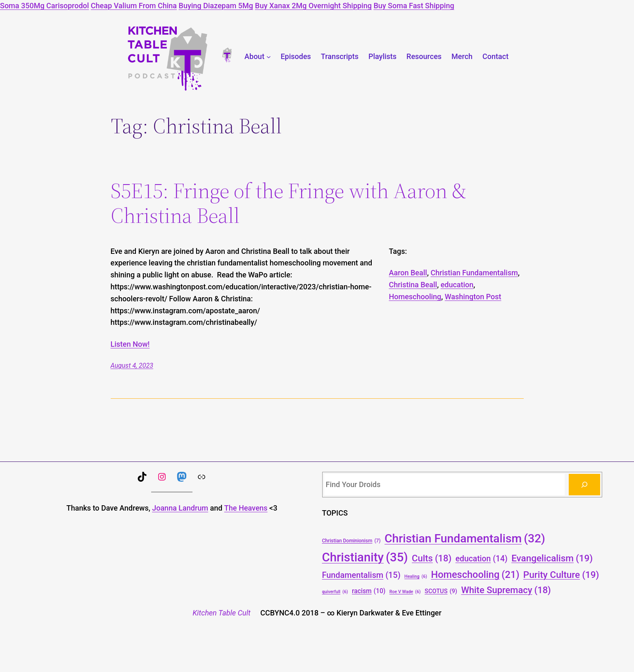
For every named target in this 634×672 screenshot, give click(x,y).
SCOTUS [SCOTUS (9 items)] (441, 591)
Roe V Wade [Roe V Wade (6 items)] (405, 592)
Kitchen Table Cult (221, 613)
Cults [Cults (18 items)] (432, 558)
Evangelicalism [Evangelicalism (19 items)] (552, 558)
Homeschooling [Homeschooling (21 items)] (475, 575)
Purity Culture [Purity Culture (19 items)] (561, 575)
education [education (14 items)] (482, 559)
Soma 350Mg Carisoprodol (44, 6)
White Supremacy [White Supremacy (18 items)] (506, 590)
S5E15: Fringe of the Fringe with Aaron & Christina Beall (289, 203)
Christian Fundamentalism (474, 273)
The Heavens (246, 508)
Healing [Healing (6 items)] (416, 576)
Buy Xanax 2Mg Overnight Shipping (313, 6)
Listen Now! (130, 344)
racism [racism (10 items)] (369, 591)
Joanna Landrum (180, 508)
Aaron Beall (408, 273)
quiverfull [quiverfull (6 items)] (335, 592)
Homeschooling (415, 297)
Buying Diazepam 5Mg (216, 6)
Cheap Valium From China (134, 6)
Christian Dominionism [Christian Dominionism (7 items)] (351, 541)
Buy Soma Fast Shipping (414, 6)
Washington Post (473, 297)
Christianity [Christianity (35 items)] (365, 557)
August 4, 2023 (132, 366)
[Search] (584, 485)
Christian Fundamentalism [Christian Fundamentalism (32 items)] (465, 538)
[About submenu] (269, 57)
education (457, 285)
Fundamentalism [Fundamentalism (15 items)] (361, 575)
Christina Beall (413, 285)
